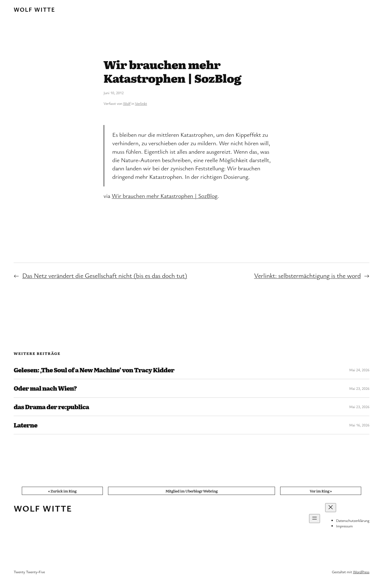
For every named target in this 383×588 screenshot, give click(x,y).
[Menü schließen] (331, 508)
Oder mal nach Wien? (45, 388)
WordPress (361, 572)
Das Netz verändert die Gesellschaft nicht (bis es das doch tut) (105, 275)
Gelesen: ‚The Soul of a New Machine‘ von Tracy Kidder (94, 370)
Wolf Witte (34, 9)
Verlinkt (141, 103)
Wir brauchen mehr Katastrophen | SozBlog (165, 196)
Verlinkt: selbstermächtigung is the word (307, 275)
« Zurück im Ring (62, 491)
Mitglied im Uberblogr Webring (191, 491)
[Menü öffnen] (315, 519)
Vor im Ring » (321, 491)
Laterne (26, 425)
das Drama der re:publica (51, 407)
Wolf (127, 103)
